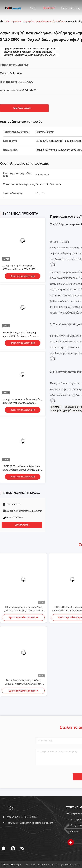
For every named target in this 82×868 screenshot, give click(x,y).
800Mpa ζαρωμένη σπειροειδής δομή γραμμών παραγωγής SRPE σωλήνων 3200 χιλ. (23, 609)
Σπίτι (33, 8)
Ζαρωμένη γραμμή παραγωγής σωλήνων (44, 21)
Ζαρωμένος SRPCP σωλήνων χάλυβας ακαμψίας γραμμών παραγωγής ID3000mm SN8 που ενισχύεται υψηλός (22, 403)
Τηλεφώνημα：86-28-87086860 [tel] (20, 817)
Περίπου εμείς (70, 8)
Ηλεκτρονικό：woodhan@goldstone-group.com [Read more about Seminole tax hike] (28, 823)
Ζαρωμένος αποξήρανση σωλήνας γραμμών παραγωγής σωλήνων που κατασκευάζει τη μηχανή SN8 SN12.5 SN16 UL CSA (23, 682)
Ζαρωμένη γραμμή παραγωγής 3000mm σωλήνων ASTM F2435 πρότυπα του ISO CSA (19, 269)
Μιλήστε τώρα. (24, 108)
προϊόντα (16, 21)
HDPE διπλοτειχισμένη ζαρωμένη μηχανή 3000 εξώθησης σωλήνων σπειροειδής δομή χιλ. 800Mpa (19, 336)
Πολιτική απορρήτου (12, 865)
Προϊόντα (49, 8)
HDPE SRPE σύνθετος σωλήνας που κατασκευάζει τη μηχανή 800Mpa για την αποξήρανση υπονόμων (23, 470)
